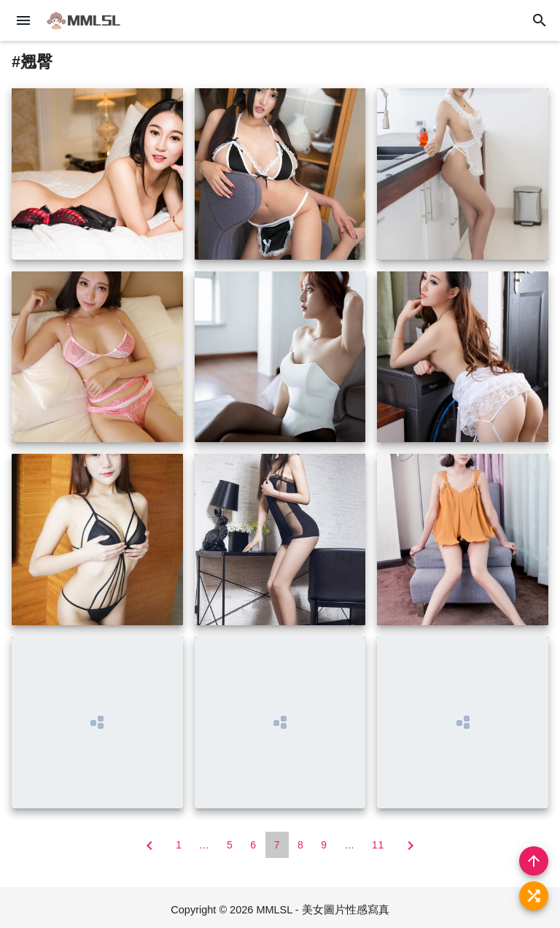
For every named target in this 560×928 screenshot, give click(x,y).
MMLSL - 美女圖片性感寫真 (322, 910)
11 (378, 845)
